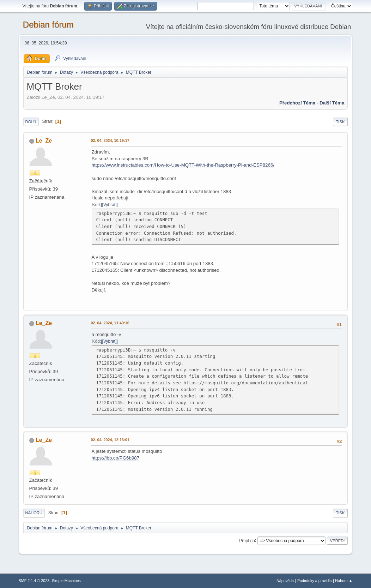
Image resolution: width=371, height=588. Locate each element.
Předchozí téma (297, 103)
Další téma (332, 103)
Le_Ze (44, 141)
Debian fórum (48, 25)
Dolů (31, 122)
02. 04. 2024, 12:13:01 (110, 440)
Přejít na (247, 540)
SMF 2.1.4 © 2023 (34, 581)
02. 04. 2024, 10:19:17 (110, 140)
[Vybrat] (110, 205)
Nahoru (34, 513)
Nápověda (285, 581)
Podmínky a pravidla (315, 581)
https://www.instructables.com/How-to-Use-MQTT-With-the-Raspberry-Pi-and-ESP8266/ (183, 165)
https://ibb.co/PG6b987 (116, 458)
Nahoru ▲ (344, 581)
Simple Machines (66, 581)
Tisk (340, 122)
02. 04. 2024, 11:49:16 (110, 323)
